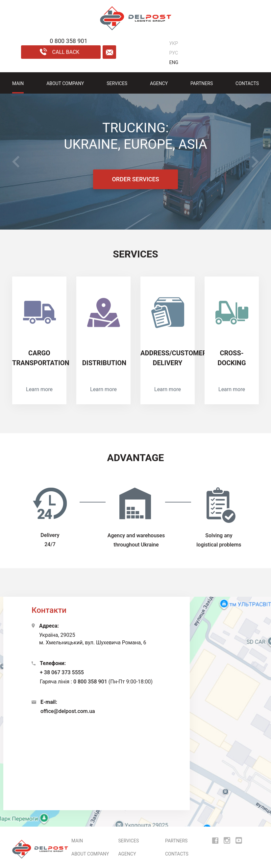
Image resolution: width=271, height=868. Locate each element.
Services (117, 83)
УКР (174, 43)
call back (60, 52)
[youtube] (239, 840)
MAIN (18, 83)
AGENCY (159, 83)
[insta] (227, 840)
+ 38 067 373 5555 (62, 672)
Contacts (247, 83)
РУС (174, 53)
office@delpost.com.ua (68, 711)
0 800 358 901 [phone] (69, 41)
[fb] (215, 840)
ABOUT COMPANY (65, 83)
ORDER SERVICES (135, 179)
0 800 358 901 (90, 682)
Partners (202, 83)
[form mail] (109, 52)
